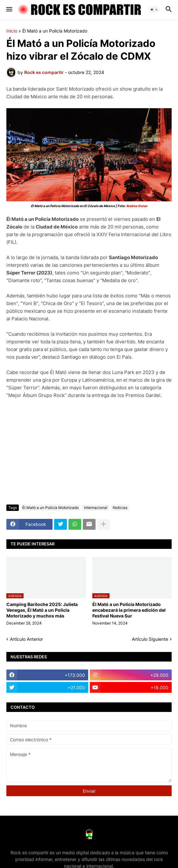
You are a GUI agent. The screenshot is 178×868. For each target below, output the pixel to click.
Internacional (96, 508)
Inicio (12, 31)
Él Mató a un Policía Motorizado (55, 31)
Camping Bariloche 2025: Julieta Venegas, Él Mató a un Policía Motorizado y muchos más (42, 610)
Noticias (120, 508)
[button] (9, 10)
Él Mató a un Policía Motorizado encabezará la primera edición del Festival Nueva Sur (129, 610)
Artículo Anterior (26, 639)
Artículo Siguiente (150, 639)
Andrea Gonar (137, 206)
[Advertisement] (89, 452)
